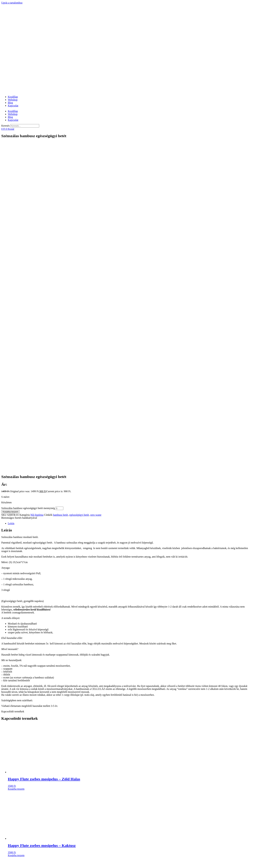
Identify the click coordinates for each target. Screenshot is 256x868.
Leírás (11, 271)
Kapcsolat (13, 106)
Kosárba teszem (10, 260)
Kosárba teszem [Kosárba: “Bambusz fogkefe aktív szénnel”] (16, 736)
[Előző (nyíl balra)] (3, 866)
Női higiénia (37, 263)
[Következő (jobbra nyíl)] (6, 866)
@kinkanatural (14, 751)
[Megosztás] (6, 863)
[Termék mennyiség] (59, 256)
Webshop (13, 100)
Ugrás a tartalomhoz (12, 3)
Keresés (5, 126)
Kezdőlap (13, 97)
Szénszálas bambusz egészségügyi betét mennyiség (28, 256)
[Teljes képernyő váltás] (9, 863)
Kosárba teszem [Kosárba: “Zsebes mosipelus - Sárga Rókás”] (16, 670)
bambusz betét (60, 263)
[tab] (131, 271)
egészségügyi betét (79, 263)
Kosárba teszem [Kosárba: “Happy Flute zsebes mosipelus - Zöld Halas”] (16, 537)
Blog (10, 103)
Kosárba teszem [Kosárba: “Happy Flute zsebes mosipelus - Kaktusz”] (16, 603)
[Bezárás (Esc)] (3, 863)
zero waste (96, 263)
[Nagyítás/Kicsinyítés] (12, 863)
